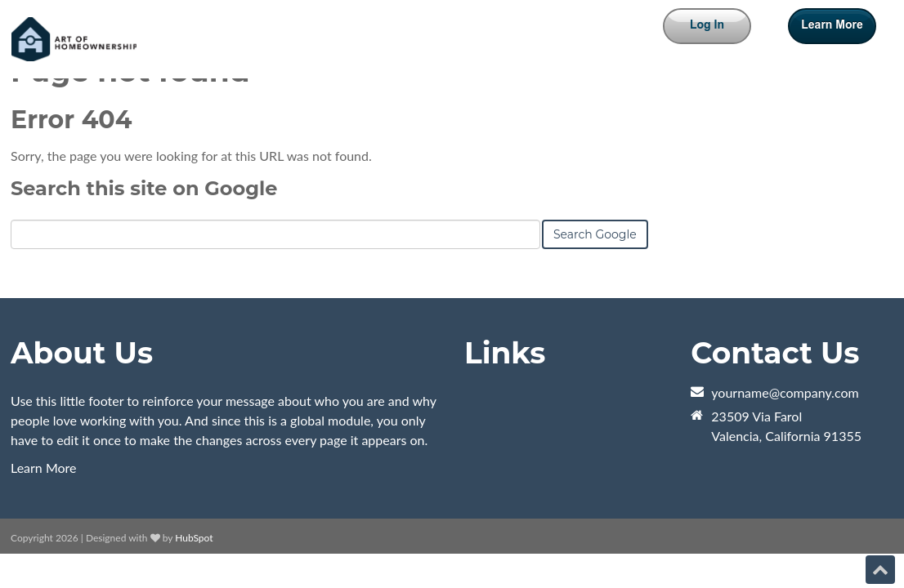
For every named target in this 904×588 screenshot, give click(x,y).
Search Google (595, 234)
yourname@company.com (785, 392)
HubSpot (194, 538)
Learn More (44, 468)
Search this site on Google (144, 188)
